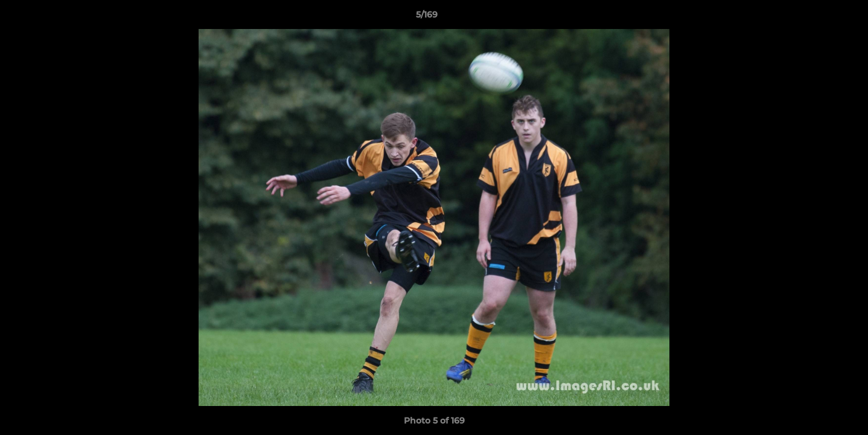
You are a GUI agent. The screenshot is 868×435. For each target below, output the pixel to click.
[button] (817, 18)
